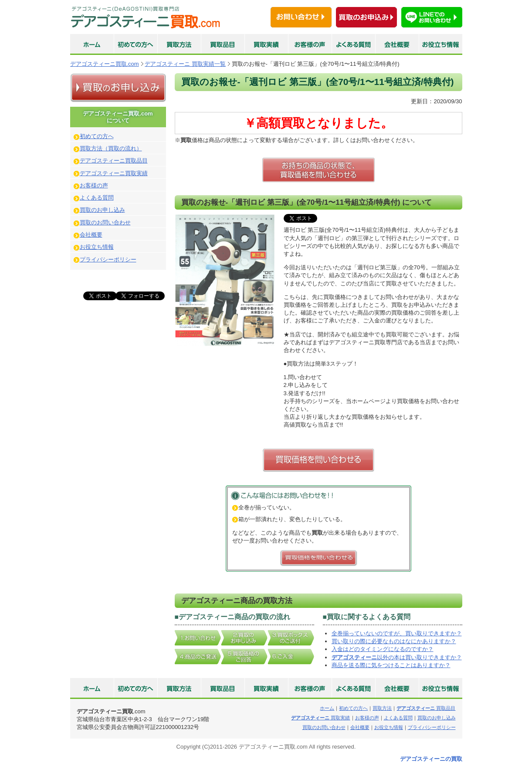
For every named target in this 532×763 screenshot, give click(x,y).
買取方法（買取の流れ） (111, 148)
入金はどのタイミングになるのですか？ (383, 649)
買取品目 (426, 708)
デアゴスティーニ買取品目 (114, 161)
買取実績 (320, 718)
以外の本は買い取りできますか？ (397, 657)
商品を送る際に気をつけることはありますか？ (391, 665)
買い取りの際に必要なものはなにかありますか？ (394, 641)
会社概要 (91, 235)
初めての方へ (97, 136)
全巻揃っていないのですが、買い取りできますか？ (397, 633)
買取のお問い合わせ (105, 222)
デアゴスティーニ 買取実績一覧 (185, 64)
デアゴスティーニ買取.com (105, 64)
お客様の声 (94, 185)
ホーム (327, 708)
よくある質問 (97, 198)
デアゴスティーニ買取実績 (114, 173)
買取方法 (382, 708)
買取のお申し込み (102, 210)
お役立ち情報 (97, 247)
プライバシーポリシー (108, 259)
